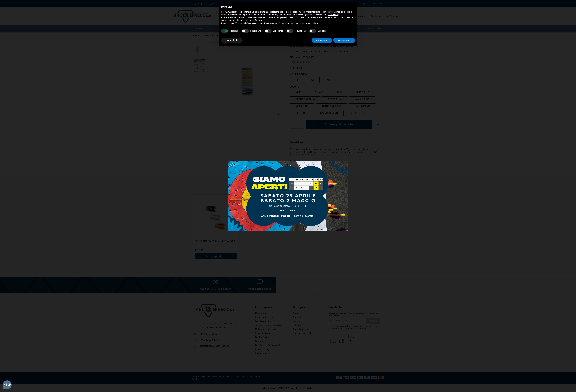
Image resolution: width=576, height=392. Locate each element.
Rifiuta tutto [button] (322, 40)
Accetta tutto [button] (344, 40)
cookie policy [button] (334, 15)
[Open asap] (7, 385)
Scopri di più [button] (232, 40)
